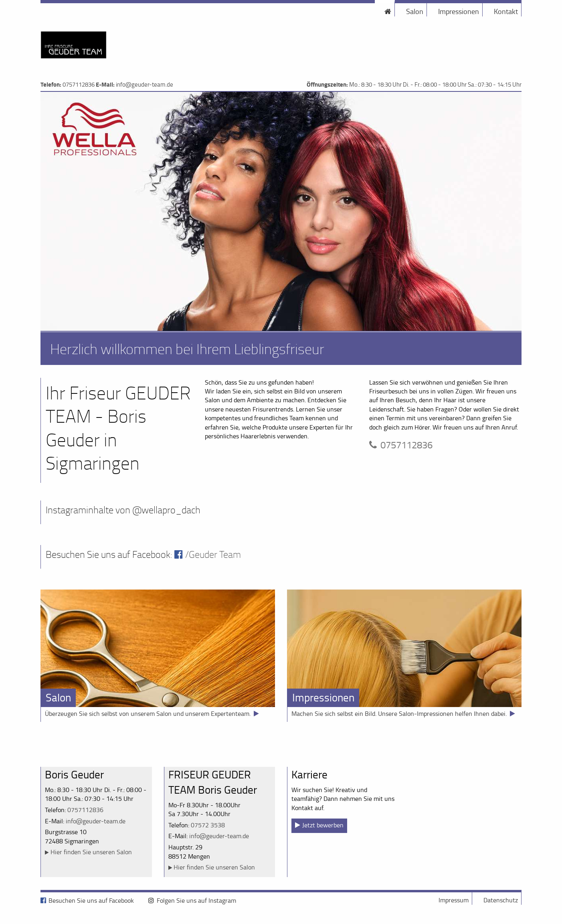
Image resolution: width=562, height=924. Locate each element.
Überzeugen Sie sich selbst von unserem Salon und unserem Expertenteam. (148, 713)
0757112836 (79, 84)
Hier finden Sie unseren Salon (91, 852)
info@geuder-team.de (145, 84)
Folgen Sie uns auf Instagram (196, 900)
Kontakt (506, 11)
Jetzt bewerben (323, 825)
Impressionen (459, 11)
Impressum (454, 900)
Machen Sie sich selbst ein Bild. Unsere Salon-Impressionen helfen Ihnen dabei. (399, 713)
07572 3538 (208, 825)
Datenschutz (501, 900)
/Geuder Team (213, 554)
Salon (415, 11)
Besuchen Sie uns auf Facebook (91, 900)
